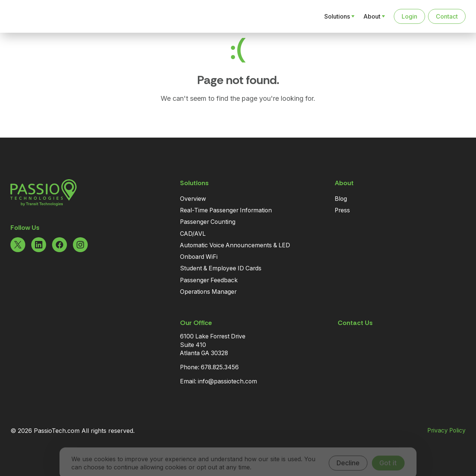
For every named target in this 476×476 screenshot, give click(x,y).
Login (409, 16)
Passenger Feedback (209, 280)
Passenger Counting (208, 222)
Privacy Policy (446, 431)
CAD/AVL (193, 234)
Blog (341, 199)
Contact (447, 16)
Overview (193, 199)
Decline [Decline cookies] (348, 454)
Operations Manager (208, 292)
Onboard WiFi (199, 257)
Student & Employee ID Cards (221, 268)
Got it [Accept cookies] (388, 454)
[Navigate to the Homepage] (49, 16)
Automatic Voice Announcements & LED (235, 245)
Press (342, 210)
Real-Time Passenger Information (226, 210)
